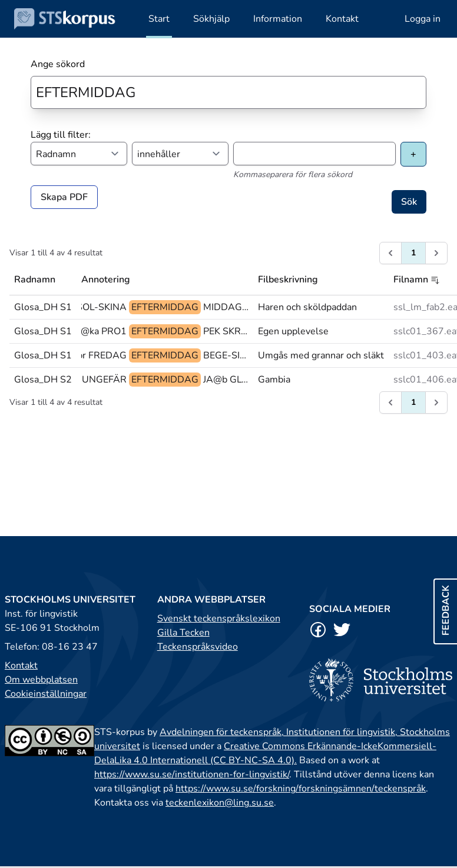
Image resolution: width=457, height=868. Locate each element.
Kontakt (21, 666)
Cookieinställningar (46, 694)
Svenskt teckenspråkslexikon (219, 618)
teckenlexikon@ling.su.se (220, 803)
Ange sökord (58, 64)
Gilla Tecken (183, 633)
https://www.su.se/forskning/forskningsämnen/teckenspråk (301, 789)
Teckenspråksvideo (198, 647)
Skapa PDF (64, 197)
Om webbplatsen (41, 680)
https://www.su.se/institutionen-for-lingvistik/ (192, 774)
